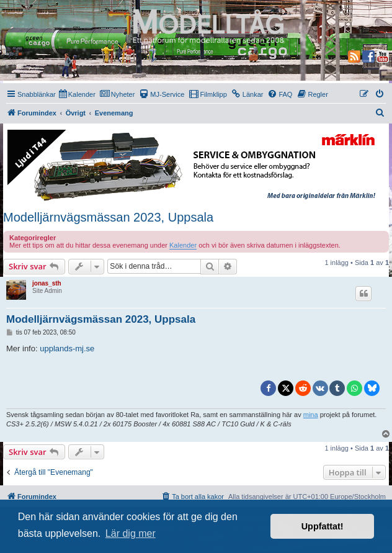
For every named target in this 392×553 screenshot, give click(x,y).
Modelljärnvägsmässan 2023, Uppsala (108, 217)
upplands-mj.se (67, 348)
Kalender (183, 245)
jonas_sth (47, 283)
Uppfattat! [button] (323, 526)
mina (311, 415)
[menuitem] (77, 94)
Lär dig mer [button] (131, 533)
